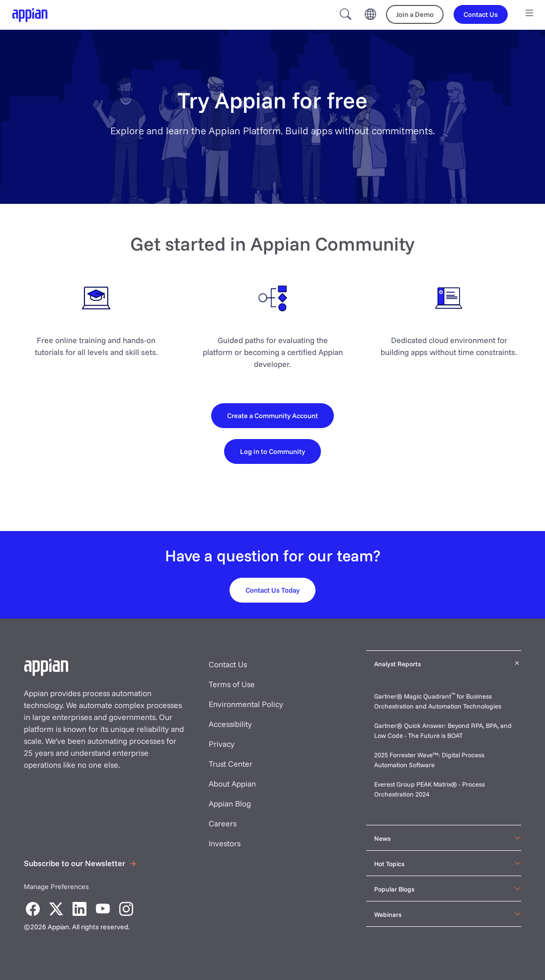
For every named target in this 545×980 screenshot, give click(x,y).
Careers (223, 823)
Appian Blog (230, 803)
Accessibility (230, 724)
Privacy (222, 744)
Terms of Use (232, 684)
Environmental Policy (246, 704)
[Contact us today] (272, 590)
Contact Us (228, 664)
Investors (225, 843)
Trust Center (231, 764)
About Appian (232, 784)
